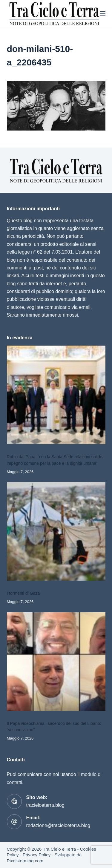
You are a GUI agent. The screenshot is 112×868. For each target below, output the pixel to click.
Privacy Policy (37, 855)
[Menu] (103, 13)
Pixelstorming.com (25, 861)
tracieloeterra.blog (45, 805)
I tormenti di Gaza (23, 593)
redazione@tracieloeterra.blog (58, 825)
